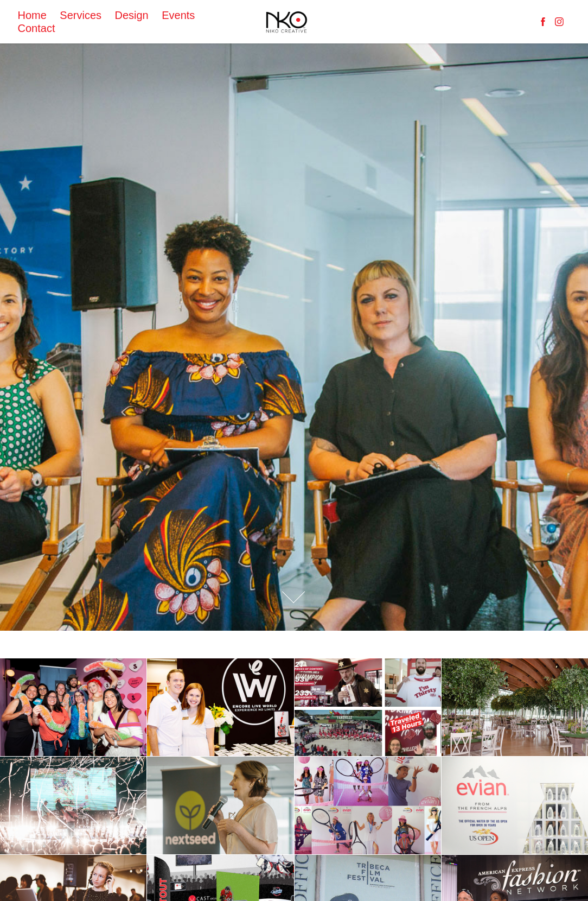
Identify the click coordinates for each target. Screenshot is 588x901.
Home (32, 15)
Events (178, 15)
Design (131, 15)
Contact (37, 28)
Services (81, 15)
